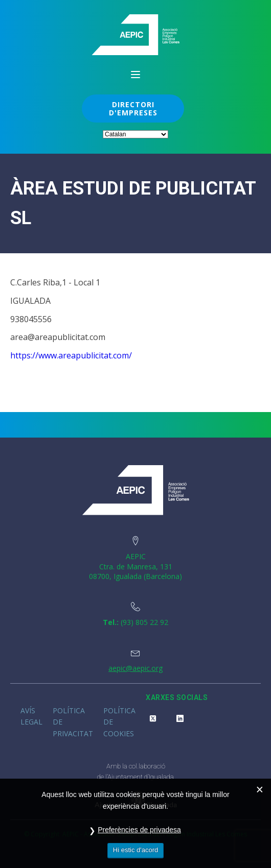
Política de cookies (119, 722)
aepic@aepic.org (135, 668)
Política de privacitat (73, 722)
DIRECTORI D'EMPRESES (133, 108)
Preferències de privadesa (139, 830)
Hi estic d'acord (135, 850)
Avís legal (31, 716)
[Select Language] (135, 134)
